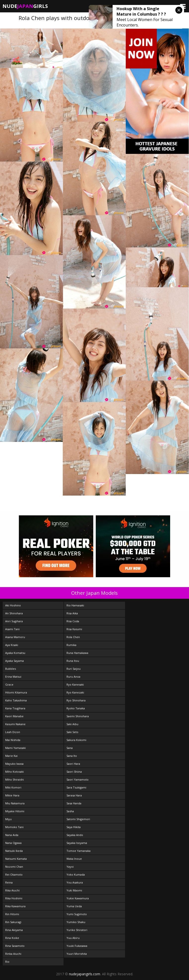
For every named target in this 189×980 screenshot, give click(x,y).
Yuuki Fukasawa (77, 946)
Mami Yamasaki (16, 748)
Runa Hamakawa (77, 653)
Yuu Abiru (73, 938)
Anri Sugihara (14, 621)
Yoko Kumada (76, 874)
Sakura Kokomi (76, 740)
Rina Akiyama (14, 930)
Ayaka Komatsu (15, 653)
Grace (9, 684)
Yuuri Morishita (77, 954)
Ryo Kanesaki (75, 684)
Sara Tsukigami (76, 787)
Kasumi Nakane (15, 724)
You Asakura (75, 882)
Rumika (71, 645)
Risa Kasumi (74, 629)
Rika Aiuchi (12, 890)
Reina (9, 882)
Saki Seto (72, 732)
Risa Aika (72, 613)
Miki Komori (13, 787)
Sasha (70, 811)
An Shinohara (14, 613)
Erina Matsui (13, 677)
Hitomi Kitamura (16, 692)
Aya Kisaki (12, 645)
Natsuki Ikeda (14, 851)
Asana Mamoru (15, 637)
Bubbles (11, 669)
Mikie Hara (12, 795)
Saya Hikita (74, 827)
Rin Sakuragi (13, 922)
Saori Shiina (74, 772)
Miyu (8, 819)
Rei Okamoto (14, 874)
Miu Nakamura (15, 803)
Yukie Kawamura (78, 898)
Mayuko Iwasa (14, 764)
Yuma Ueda (74, 906)
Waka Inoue (74, 859)
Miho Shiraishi (15, 779)
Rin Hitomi (12, 914)
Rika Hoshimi (14, 898)
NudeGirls (25, 6)
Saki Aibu (72, 724)
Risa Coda (73, 621)
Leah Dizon (13, 732)
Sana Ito (72, 756)
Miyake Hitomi (15, 811)
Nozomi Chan (14, 867)
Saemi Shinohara (78, 716)
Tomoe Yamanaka (79, 851)
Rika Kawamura (15, 906)
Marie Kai (11, 756)
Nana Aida (12, 835)
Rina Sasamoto (15, 946)
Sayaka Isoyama (77, 843)
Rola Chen (73, 637)
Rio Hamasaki (75, 605)
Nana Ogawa (13, 843)
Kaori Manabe (14, 716)
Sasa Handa (74, 803)
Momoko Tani (14, 827)
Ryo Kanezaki (75, 692)
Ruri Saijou (74, 669)
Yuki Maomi (74, 890)
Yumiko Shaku (76, 922)
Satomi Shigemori (78, 819)
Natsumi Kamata (16, 859)
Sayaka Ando (75, 835)
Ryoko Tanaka (76, 708)
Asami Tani (12, 629)
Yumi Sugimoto (77, 914)
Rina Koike (12, 938)
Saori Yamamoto (78, 779)
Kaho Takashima (16, 700)
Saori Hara (73, 764)
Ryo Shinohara (76, 700)
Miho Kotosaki (15, 772)
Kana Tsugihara (15, 708)
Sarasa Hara (74, 795)
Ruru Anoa (73, 677)
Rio (7, 962)
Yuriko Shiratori (77, 930)
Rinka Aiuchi (13, 954)
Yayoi (70, 867)
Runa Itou (73, 661)
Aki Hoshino (13, 605)
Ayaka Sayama (15, 661)
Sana (70, 748)
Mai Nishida (13, 740)
